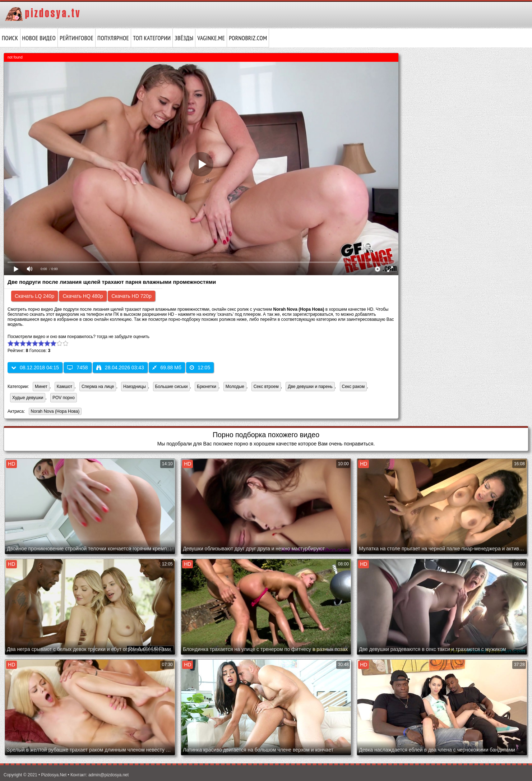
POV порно (64, 398)
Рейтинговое (77, 38)
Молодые (235, 387)
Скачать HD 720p (131, 296)
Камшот (64, 387)
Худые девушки (28, 398)
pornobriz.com (248, 38)
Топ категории (152, 38)
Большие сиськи (172, 387)
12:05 (200, 368)
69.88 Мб (167, 368)
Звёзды (184, 38)
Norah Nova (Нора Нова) (54, 412)
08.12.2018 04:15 (35, 368)
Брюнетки (207, 387)
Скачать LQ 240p (34, 296)
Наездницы (135, 387)
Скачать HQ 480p (83, 296)
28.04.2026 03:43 (120, 368)
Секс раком (353, 387)
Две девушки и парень (310, 387)
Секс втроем (266, 387)
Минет (41, 387)
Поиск (10, 38)
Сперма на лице (98, 387)
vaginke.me (211, 38)
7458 (77, 368)
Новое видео (39, 38)
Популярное (113, 38)
